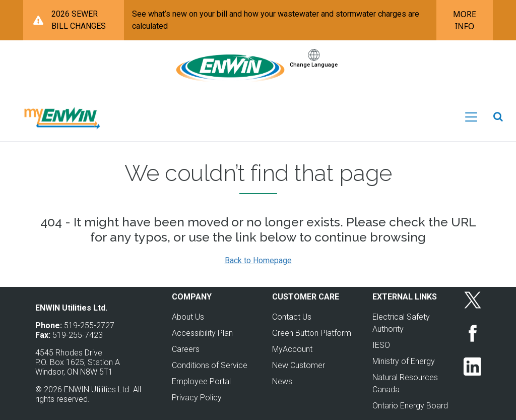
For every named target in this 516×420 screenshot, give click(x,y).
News (282, 381)
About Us (188, 317)
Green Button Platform (312, 333)
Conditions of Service (210, 365)
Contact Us (292, 317)
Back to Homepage (258, 260)
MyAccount (292, 349)
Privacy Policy (197, 398)
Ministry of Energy (404, 361)
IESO (381, 345)
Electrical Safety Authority (401, 323)
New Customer (299, 365)
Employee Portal (201, 381)
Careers (186, 349)
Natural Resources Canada (405, 383)
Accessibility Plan (202, 333)
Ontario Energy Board (410, 406)
